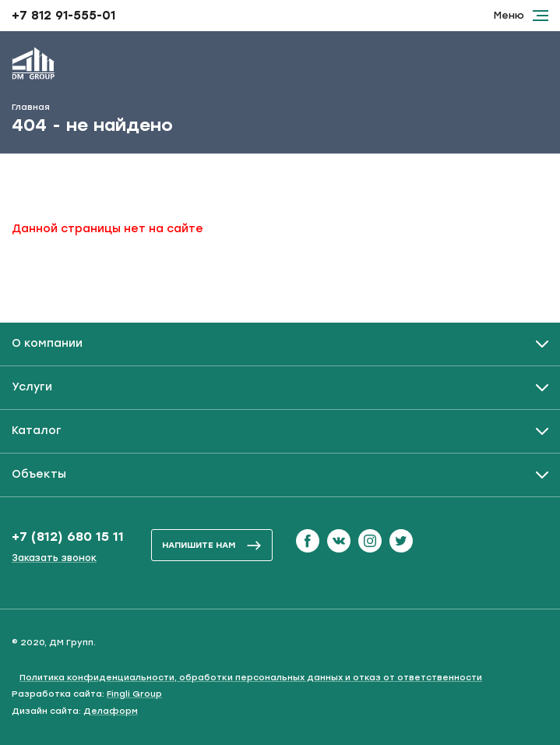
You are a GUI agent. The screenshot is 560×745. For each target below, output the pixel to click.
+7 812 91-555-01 (63, 16)
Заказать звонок (54, 558)
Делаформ (111, 711)
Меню (521, 15)
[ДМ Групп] (33, 66)
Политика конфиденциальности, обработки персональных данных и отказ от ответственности (251, 678)
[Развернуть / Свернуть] (280, 344)
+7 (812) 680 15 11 (68, 537)
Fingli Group (134, 694)
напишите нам (212, 545)
